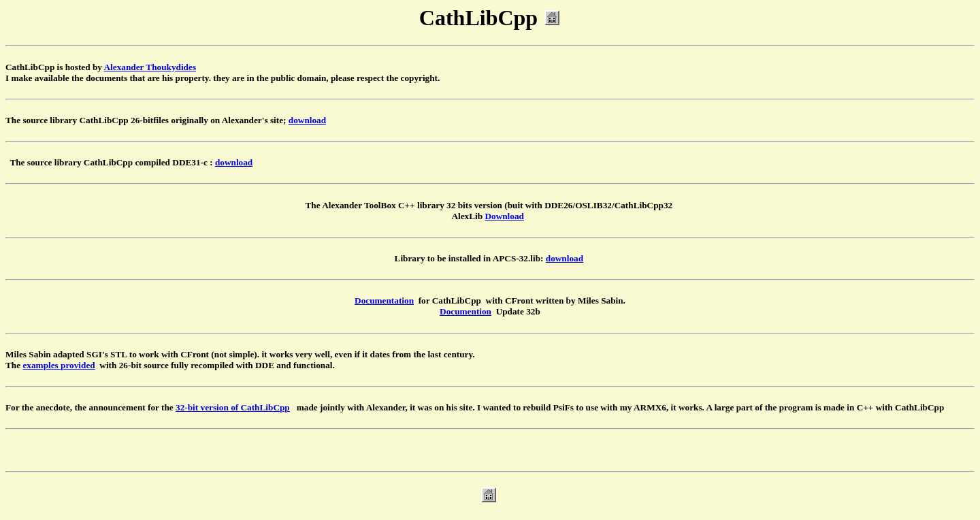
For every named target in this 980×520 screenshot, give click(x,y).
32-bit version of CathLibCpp (233, 407)
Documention (465, 311)
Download (504, 216)
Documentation (384, 300)
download (307, 120)
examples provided (59, 365)
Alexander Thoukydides (150, 67)
